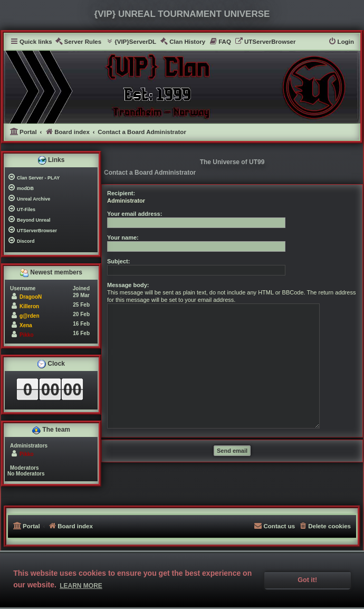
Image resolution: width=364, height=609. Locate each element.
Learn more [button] (81, 586)
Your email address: (135, 214)
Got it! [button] (307, 580)
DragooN (31, 297)
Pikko (27, 335)
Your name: (123, 237)
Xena (26, 325)
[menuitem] (78, 42)
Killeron (29, 306)
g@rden (30, 316)
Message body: (128, 285)
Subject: (118, 261)
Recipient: (121, 193)
